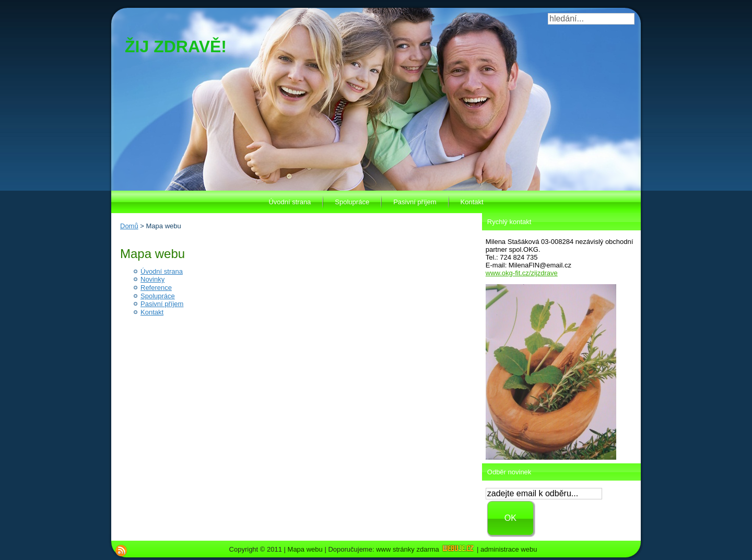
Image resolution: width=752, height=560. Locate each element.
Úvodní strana (162, 271)
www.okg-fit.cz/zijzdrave (522, 273)
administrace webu (509, 549)
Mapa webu (305, 549)
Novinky (152, 279)
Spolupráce (158, 296)
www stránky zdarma (425, 549)
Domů (129, 226)
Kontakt (152, 312)
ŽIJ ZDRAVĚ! (176, 46)
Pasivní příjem (162, 304)
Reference (156, 288)
